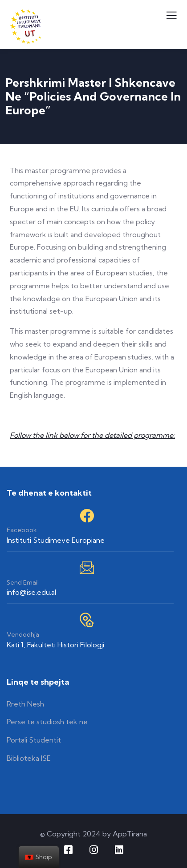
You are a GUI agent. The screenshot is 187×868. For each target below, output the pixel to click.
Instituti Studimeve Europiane (56, 540)
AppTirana (130, 834)
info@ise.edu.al (31, 592)
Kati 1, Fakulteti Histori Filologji (55, 645)
